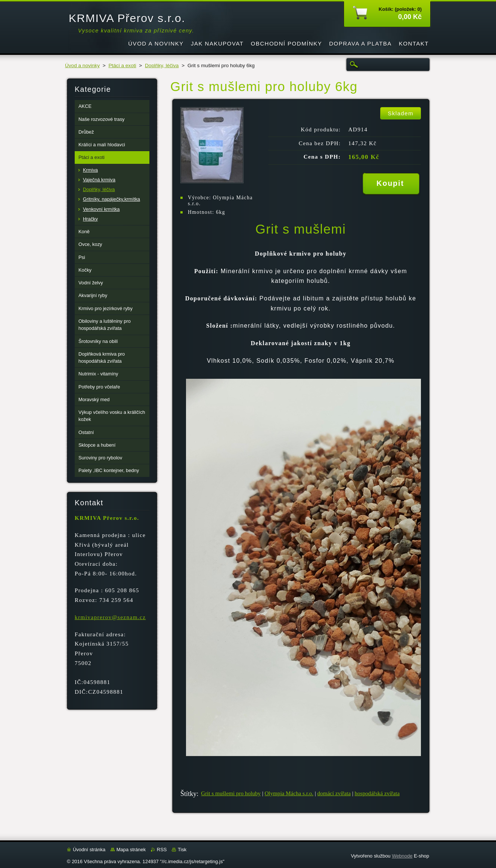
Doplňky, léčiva (162, 65)
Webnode (402, 856)
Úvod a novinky (82, 65)
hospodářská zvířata (377, 793)
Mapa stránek (131, 850)
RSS (162, 850)
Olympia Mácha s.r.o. (289, 793)
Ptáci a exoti (122, 65)
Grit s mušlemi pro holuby (231, 793)
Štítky (188, 794)
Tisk (182, 850)
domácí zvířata (334, 793)
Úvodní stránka (89, 850)
